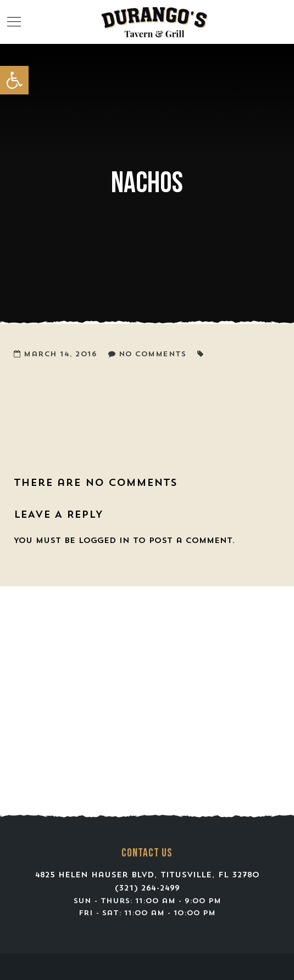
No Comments (152, 354)
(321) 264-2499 (147, 889)
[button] (14, 80)
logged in (104, 541)
